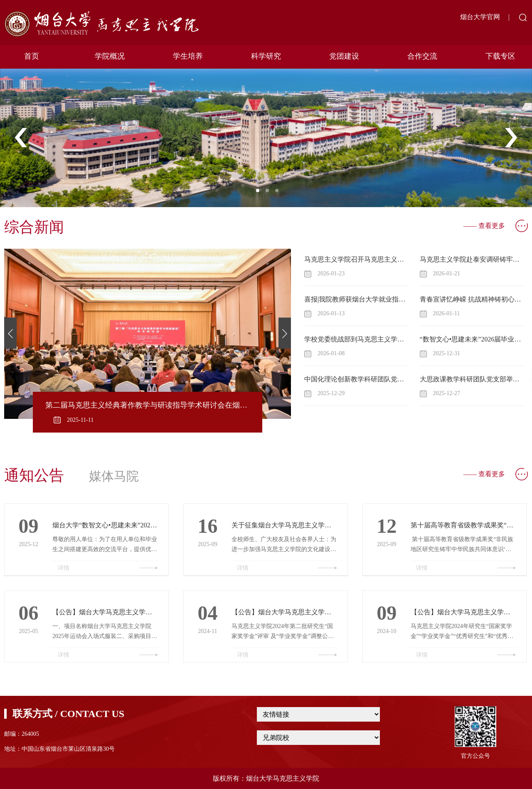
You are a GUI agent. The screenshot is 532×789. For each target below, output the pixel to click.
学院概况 (110, 56)
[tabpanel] (266, 138)
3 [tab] (279, 193)
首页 (32, 56)
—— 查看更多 (484, 226)
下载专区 (500, 56)
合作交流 (422, 56)
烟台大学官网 (480, 17)
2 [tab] (270, 193)
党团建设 (344, 56)
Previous (21, 138)
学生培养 (188, 56)
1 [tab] (260, 193)
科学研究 (266, 56)
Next (511, 138)
